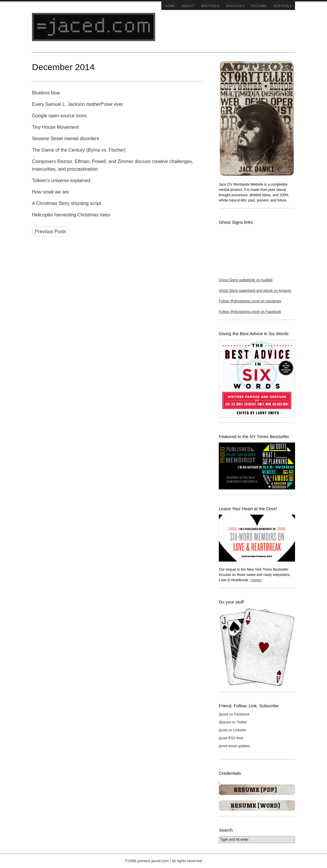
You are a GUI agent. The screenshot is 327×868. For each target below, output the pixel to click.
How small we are (50, 192)
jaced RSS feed (231, 738)
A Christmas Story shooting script (67, 203)
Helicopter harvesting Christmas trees (71, 215)
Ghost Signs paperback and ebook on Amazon (255, 291)
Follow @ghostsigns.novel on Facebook (250, 312)
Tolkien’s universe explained (61, 180)
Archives (235, 6)
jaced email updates (234, 746)
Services (283, 6)
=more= (256, 580)
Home (170, 6)
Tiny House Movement (55, 127)
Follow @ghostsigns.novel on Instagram (250, 301)
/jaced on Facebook (234, 714)
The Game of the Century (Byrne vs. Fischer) (79, 150)
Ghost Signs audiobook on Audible (246, 280)
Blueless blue (46, 93)
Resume (259, 6)
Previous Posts (51, 232)
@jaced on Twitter (233, 722)
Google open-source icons (59, 116)
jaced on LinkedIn (233, 730)
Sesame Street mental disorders (66, 139)
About (188, 6)
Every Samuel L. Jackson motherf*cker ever (78, 104)
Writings (210, 6)
